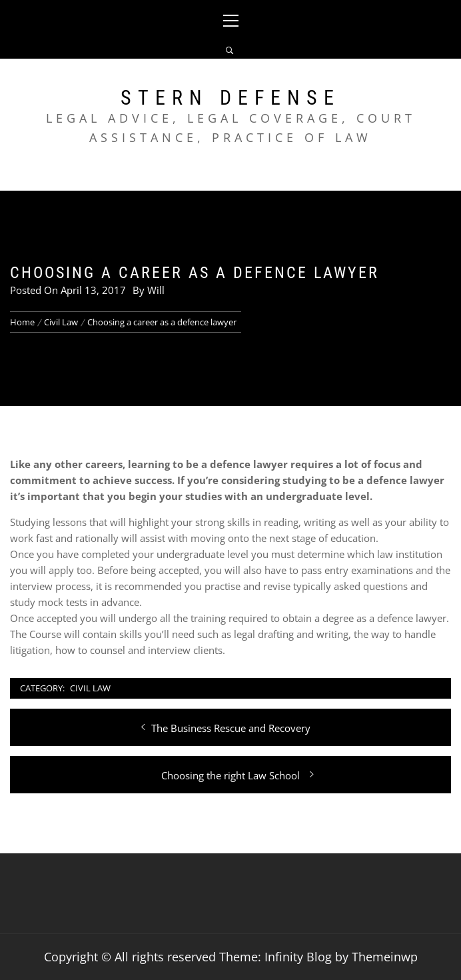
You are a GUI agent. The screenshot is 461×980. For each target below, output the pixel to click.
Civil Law (90, 688)
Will (156, 290)
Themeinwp (385, 957)
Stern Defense (230, 98)
